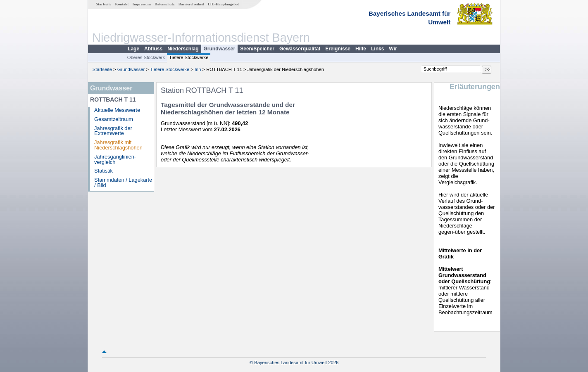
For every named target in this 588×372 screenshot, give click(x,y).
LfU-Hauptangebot (223, 4)
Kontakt (122, 4)
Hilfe (361, 49)
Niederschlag (183, 49)
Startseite (104, 4)
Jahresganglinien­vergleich (115, 159)
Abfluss (153, 49)
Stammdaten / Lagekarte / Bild (123, 182)
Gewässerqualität (300, 49)
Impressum (142, 4)
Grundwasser (220, 49)
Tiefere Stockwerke (189, 57)
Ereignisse (338, 49)
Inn (198, 69)
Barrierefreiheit (191, 4)
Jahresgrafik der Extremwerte (113, 131)
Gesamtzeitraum (114, 119)
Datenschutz (165, 4)
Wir (393, 49)
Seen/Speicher (257, 49)
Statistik (104, 171)
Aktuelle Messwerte (117, 110)
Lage (133, 49)
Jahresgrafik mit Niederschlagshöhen (118, 145)
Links (377, 49)
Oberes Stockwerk (146, 57)
